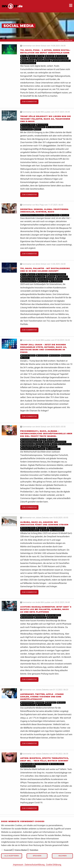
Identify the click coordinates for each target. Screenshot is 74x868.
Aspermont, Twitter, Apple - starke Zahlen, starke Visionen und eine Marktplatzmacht (42, 697)
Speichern (37, 856)
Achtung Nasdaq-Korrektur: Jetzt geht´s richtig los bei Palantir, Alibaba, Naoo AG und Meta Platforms (46, 609)
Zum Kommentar (29, 102)
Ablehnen (62, 856)
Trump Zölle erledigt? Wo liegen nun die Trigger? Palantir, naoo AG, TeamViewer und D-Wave (46, 119)
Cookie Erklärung (54, 865)
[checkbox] (2, 850)
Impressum (18, 865)
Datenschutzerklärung (35, 865)
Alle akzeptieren (12, 856)
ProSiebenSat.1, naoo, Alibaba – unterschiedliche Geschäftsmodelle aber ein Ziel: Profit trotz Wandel (46, 434)
